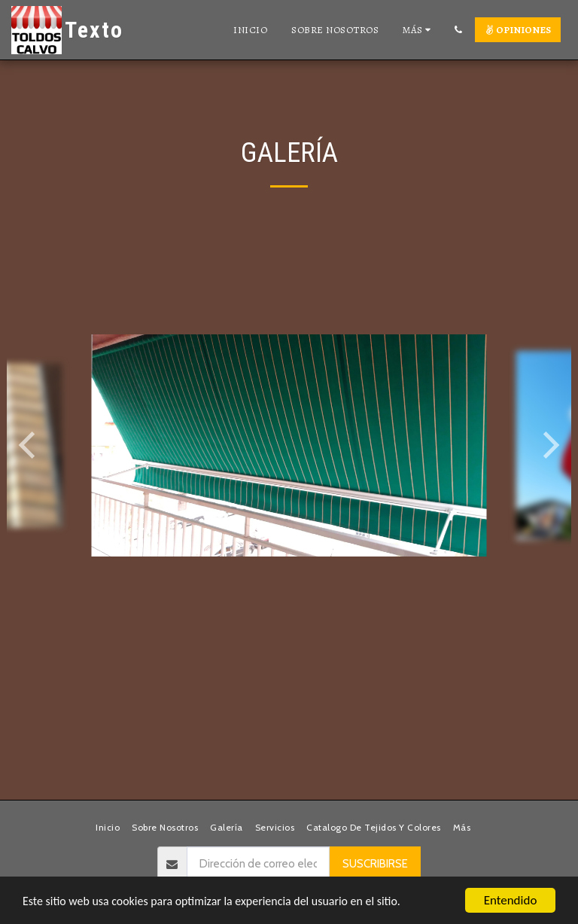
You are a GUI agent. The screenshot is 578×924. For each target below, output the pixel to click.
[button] (458, 30)
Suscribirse (375, 864)
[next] (549, 445)
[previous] (29, 445)
